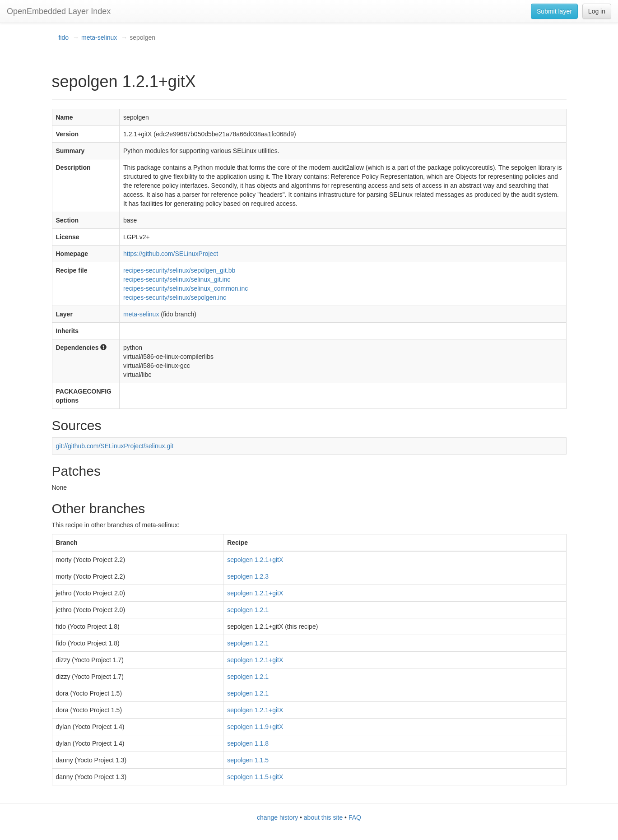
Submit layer (554, 11)
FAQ (355, 817)
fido (64, 37)
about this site (323, 817)
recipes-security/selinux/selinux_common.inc (186, 288)
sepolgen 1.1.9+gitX (255, 727)
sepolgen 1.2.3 (248, 576)
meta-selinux (99, 37)
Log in (597, 11)
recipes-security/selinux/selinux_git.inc (177, 279)
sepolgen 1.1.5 (248, 760)
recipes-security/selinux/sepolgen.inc (175, 297)
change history (277, 817)
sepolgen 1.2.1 (248, 610)
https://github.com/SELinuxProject (171, 254)
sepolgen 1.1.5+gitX (255, 777)
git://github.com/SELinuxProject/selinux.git (115, 446)
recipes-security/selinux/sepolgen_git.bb (179, 270)
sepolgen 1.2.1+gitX (255, 560)
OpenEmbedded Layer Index (59, 11)
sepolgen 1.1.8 (248, 743)
